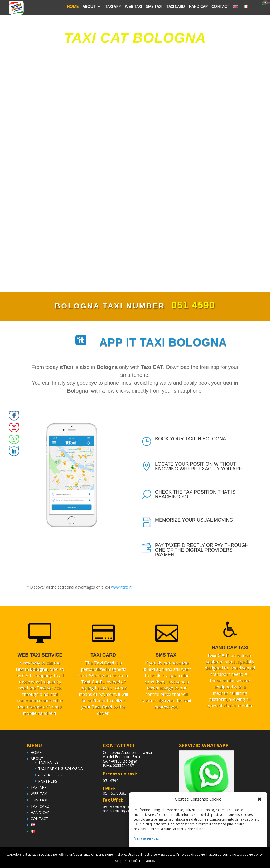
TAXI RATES (48, 762)
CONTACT (220, 7)
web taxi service (40, 655)
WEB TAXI (133, 7)
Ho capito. (147, 861)
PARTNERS (48, 781)
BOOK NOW (132, 71)
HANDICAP (198, 7)
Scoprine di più (126, 861)
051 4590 (193, 305)
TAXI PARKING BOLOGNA (61, 768)
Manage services (146, 838)
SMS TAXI (154, 7)
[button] (259, 799)
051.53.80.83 (115, 793)
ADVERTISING (50, 775)
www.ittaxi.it (121, 587)
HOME (73, 7)
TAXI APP (113, 7)
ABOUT (89, 7)
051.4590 (111, 781)
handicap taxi (230, 648)
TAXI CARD (175, 7)
